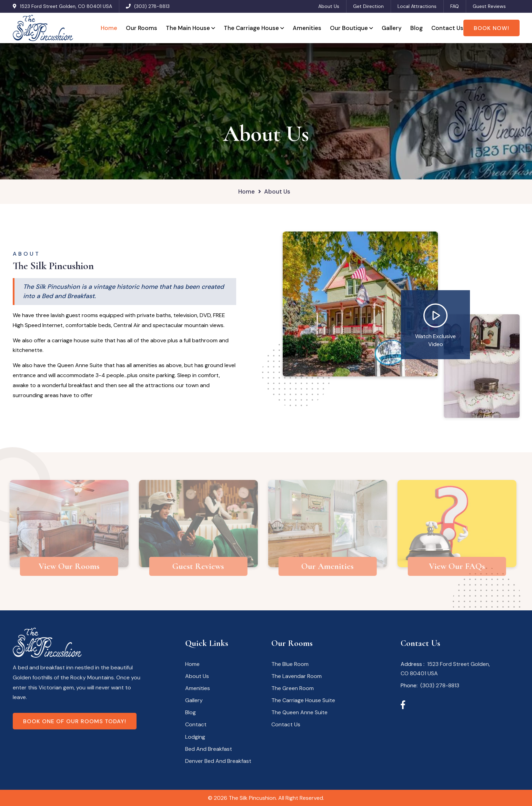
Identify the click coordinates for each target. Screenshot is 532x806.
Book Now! (491, 28)
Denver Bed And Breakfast (218, 761)
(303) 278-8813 (152, 6)
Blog (416, 28)
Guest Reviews (489, 6)
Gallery (392, 28)
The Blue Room (290, 664)
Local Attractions (417, 6)
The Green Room (293, 688)
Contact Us (447, 28)
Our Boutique (349, 28)
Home (109, 28)
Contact (196, 724)
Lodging (195, 737)
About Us (329, 6)
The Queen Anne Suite (299, 712)
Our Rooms (142, 28)
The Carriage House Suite (303, 700)
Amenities (307, 28)
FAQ (455, 6)
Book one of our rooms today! (75, 721)
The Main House (188, 28)
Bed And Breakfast (209, 749)
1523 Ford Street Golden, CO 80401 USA (66, 6)
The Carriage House (251, 28)
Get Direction (368, 6)
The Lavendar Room (297, 676)
